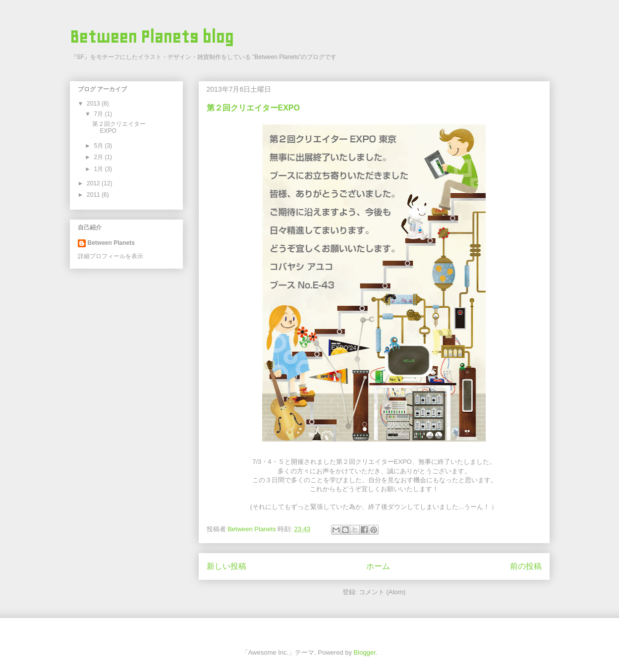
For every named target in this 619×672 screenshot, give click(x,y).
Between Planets (111, 243)
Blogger (365, 652)
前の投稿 (526, 566)
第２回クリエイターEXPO (253, 108)
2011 (94, 195)
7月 (99, 114)
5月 (99, 146)
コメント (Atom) (382, 592)
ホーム (378, 566)
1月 (99, 169)
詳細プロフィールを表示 (111, 256)
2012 (94, 183)
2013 (94, 104)
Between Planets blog (152, 37)
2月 (99, 157)
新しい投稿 (226, 566)
